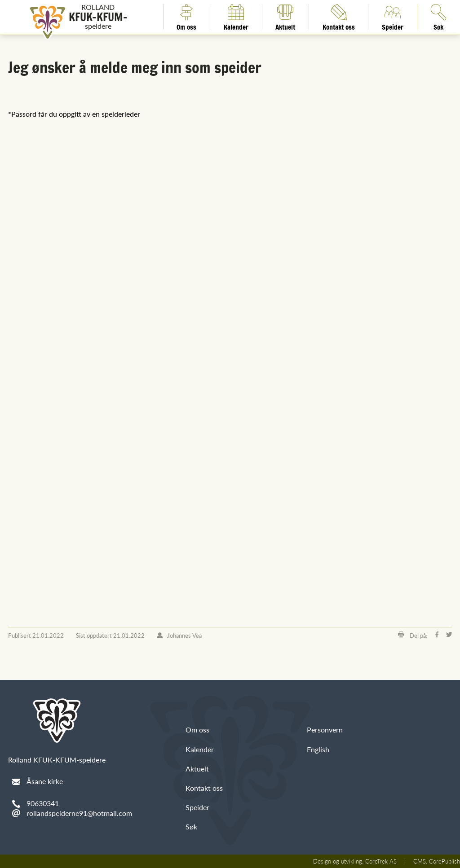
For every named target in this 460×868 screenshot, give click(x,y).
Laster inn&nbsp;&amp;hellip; (152, 359)
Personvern (325, 730)
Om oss (186, 17)
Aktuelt (285, 17)
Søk (191, 826)
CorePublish (445, 861)
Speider (393, 17)
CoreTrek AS (381, 861)
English (318, 749)
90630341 (43, 803)
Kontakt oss (339, 17)
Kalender (236, 17)
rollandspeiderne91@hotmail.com (79, 813)
